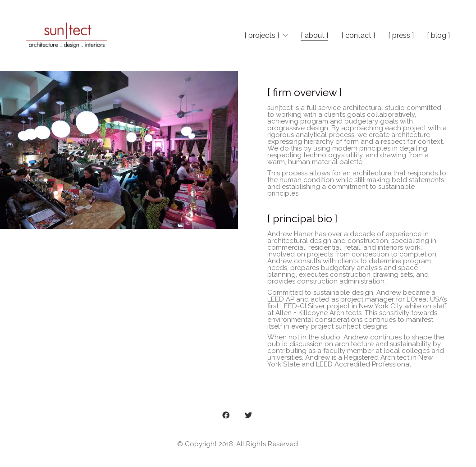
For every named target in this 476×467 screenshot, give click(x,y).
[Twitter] (248, 415)
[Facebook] (226, 415)
